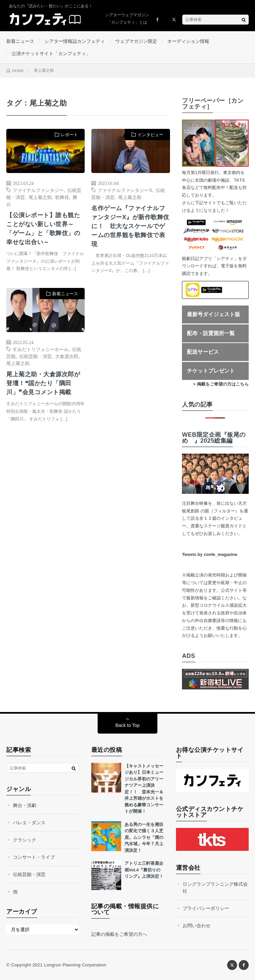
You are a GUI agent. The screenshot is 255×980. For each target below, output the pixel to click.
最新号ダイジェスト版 (213, 314)
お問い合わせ (197, 926)
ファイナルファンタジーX (125, 190)
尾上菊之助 (40, 197)
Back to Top (128, 725)
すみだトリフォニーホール (41, 349)
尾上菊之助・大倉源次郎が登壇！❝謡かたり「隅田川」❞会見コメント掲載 (43, 383)
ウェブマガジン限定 (136, 41)
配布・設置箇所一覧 (211, 333)
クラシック (25, 840)
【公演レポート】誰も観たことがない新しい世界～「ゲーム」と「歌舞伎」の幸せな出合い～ (43, 229)
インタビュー (150, 135)
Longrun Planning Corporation (75, 965)
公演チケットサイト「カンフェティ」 (51, 53)
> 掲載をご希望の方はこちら (221, 384)
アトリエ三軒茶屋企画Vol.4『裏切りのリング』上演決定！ (144, 870)
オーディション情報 (188, 41)
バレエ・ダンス (29, 823)
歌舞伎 (62, 197)
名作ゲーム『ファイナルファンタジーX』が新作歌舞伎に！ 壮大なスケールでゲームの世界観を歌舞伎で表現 (130, 226)
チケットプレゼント (211, 371)
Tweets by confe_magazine (210, 554)
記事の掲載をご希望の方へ (119, 934)
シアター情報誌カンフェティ (75, 41)
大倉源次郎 (67, 356)
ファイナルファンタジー (38, 190)
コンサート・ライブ (34, 857)
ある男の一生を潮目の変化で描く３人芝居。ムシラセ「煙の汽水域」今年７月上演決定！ (144, 837)
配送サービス (203, 352)
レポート (69, 135)
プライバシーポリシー (206, 908)
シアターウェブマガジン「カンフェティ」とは (127, 19)
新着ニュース (20, 41)
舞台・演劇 (25, 805)
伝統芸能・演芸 (36, 356)
